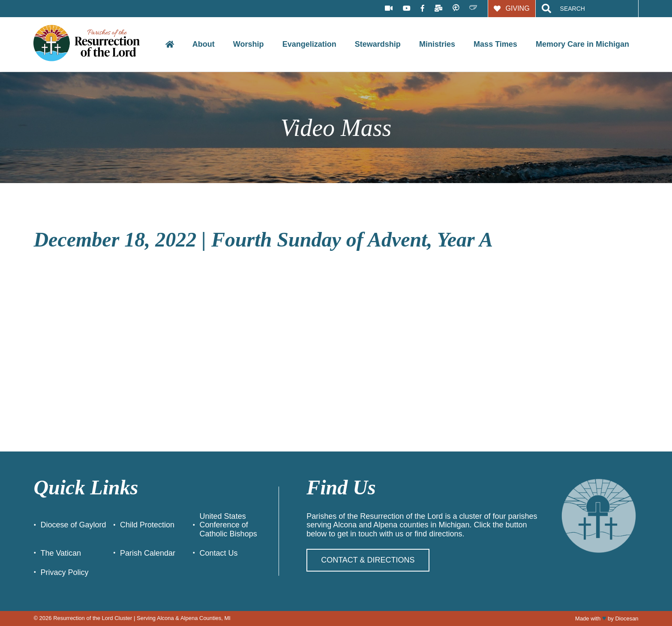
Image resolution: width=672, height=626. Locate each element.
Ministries (437, 44)
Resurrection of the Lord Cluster (93, 618)
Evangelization (309, 44)
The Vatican (61, 553)
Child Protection (147, 525)
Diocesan (627, 618)
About (204, 44)
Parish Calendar (148, 553)
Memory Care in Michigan (582, 44)
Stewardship (378, 44)
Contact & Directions (368, 560)
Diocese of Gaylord (73, 525)
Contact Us (219, 553)
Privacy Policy (64, 572)
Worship (249, 44)
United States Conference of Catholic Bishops (228, 525)
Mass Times (495, 44)
